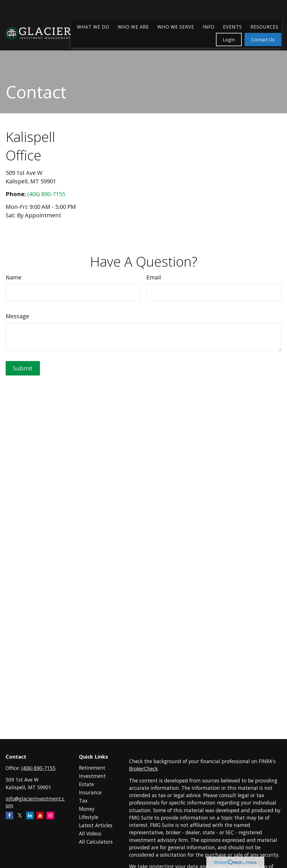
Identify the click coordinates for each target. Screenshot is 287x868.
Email (154, 277)
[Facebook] (9, 815)
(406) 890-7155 (46, 194)
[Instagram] (50, 815)
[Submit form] (23, 368)
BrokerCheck (143, 769)
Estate (86, 784)
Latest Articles (96, 825)
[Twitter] (20, 815)
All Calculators (96, 842)
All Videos (90, 833)
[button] (93, 10)
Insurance (90, 792)
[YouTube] (40, 815)
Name (14, 277)
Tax (83, 801)
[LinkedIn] (30, 815)
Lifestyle (89, 817)
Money (87, 809)
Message (17, 316)
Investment (92, 776)
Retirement (92, 768)
